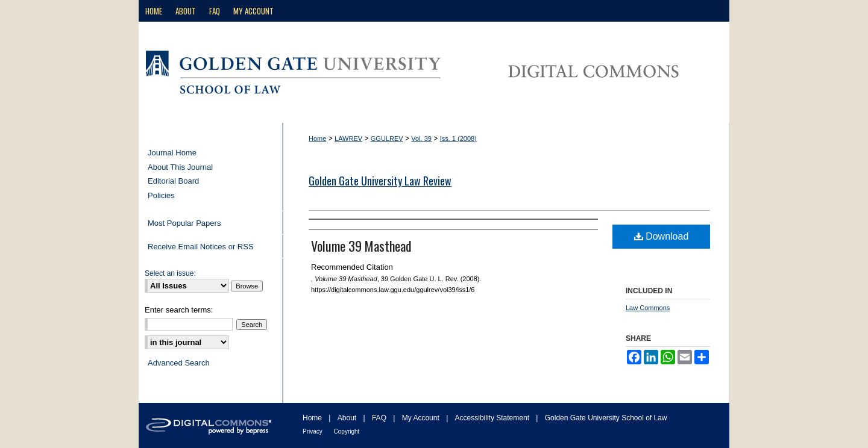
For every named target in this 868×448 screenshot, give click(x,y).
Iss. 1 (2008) (458, 138)
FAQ (380, 418)
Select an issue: (170, 273)
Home (317, 138)
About (348, 418)
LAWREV (348, 138)
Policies (161, 195)
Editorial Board (173, 181)
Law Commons (648, 308)
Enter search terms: (179, 310)
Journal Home (172, 153)
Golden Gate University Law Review (380, 181)
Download (662, 236)
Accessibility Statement (493, 418)
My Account (422, 418)
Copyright (347, 431)
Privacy (313, 431)
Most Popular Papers (184, 223)
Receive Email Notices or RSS (201, 247)
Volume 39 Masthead (361, 246)
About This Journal (180, 167)
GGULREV (387, 138)
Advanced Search (179, 363)
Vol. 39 (421, 138)
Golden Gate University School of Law (606, 418)
